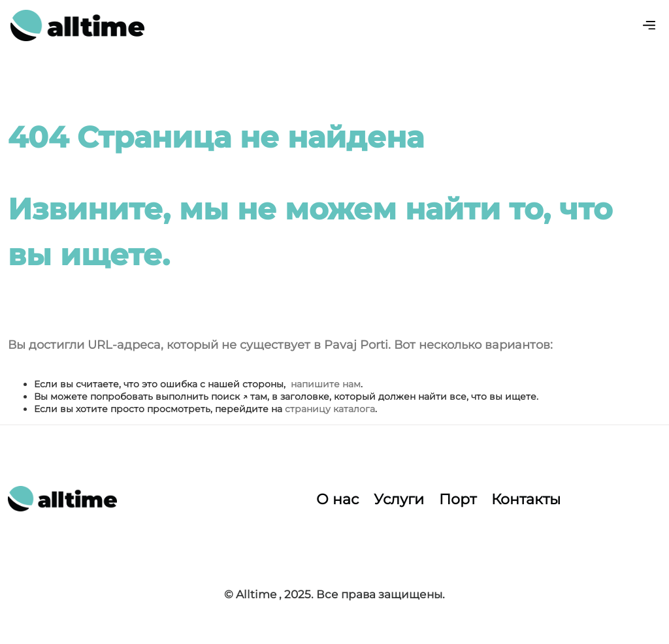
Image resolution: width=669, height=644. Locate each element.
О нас (337, 499)
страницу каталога (330, 409)
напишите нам (326, 384)
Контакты (526, 499)
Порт (458, 499)
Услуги (399, 499)
